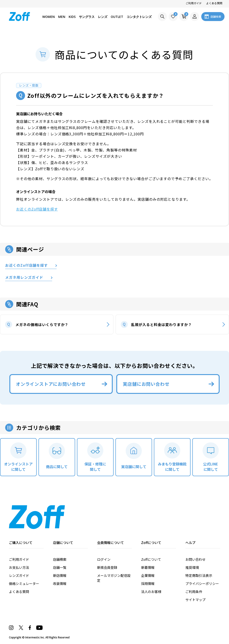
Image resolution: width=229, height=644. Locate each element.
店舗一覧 (60, 567)
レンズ (103, 17)
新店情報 (60, 575)
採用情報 (148, 583)
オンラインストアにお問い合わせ (51, 384)
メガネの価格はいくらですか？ (42, 324)
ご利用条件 (194, 592)
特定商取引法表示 (199, 575)
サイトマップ (195, 600)
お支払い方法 (19, 567)
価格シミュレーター (24, 583)
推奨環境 (192, 567)
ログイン (104, 559)
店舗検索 (60, 559)
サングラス (87, 17)
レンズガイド (19, 575)
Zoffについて (151, 559)
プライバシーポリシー (202, 583)
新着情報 (148, 567)
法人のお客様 (151, 592)
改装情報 (60, 583)
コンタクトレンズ (139, 17)
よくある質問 (214, 3)
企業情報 (148, 575)
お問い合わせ (195, 559)
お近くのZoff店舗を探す (37, 209)
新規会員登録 (107, 567)
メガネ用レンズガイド (24, 277)
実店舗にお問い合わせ (146, 384)
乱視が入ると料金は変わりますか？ (161, 324)
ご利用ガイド (194, 3)
